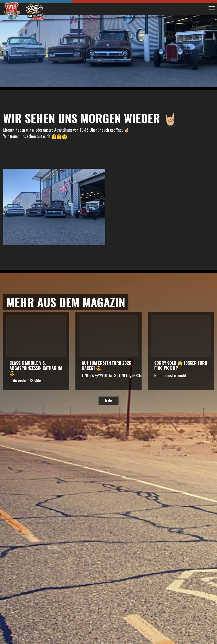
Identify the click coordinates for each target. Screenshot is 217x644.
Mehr (109, 401)
